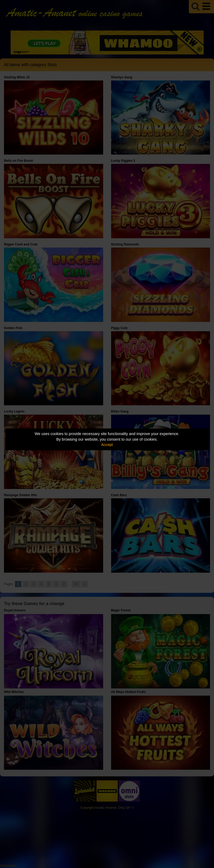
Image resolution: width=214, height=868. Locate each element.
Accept (107, 445)
